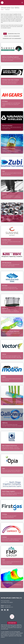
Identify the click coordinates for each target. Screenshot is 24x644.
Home (2, 10)
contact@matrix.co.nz (8, 607)
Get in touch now (12, 623)
